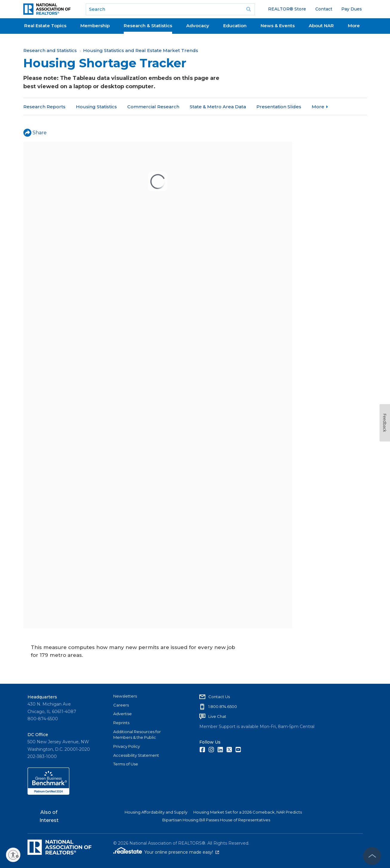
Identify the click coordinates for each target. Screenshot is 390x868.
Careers (121, 705)
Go (248, 9)
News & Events (278, 26)
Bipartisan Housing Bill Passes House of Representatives (216, 820)
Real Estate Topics (45, 26)
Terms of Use (126, 764)
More (354, 26)
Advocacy (198, 26)
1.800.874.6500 (223, 706)
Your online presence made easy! (182, 852)
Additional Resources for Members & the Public (137, 735)
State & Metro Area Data (218, 107)
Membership (95, 26)
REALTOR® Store (287, 9)
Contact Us (219, 697)
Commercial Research (153, 107)
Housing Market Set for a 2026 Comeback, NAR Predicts (248, 812)
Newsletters (125, 696)
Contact (324, 9)
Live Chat (217, 716)
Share (35, 133)
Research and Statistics (50, 50)
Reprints (121, 723)
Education (235, 26)
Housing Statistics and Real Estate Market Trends (141, 50)
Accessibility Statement (136, 755)
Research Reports (44, 107)
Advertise (123, 714)
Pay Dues (352, 9)
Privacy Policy (127, 746)
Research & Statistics (148, 26)
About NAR (321, 26)
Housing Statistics (96, 107)
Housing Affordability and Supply (156, 812)
